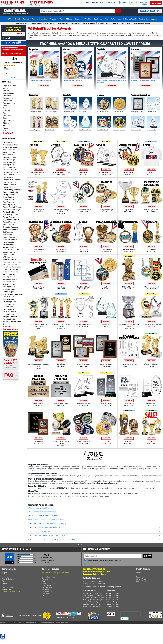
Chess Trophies (8, 175)
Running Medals (9, 287)
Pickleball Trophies (10, 259)
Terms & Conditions (31, 623)
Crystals (26, 19)
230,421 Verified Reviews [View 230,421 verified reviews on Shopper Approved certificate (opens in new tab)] (13, 62)
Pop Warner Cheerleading (12, 267)
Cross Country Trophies (11, 190)
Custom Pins (144, 19)
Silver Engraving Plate (61, 404)
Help (44, 596)
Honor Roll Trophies (10, 240)
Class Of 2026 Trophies (11, 180)
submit (20, 34)
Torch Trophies (8, 309)
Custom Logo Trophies (11, 192)
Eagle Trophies (8, 202)
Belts (5, 126)
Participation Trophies (38, 172)
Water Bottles (61, 287)
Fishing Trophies (9, 217)
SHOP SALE (8, 133)
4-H (4, 324)
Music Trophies (8, 254)
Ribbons (69, 19)
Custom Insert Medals (84, 210)
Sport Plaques (61, 364)
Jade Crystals (106, 325)
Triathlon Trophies (9, 312)
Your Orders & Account (109, 2)
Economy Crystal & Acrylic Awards (61, 211)
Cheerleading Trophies (11, 172)
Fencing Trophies (9, 212)
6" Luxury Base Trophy (151, 364)
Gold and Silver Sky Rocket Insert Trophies (38, 326)
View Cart (156, 3)
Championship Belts (84, 441)
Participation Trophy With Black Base (38, 365)
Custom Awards (131, 19)
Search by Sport (149, 11)
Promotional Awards (10, 272)
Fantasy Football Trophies (12, 207)
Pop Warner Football (10, 269)
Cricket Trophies (9, 187)
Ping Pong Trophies (10, 264)
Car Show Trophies (10, 170)
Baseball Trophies (9, 157)
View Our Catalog (9, 587)
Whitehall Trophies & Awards (12, 54)
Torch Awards (151, 249)
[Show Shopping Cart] (144, 3)
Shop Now (44, 85)
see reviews (47, 564)
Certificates (7, 96)
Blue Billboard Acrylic (84, 287)
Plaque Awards (38, 441)
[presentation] (130, 614)
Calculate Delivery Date (94, 574)
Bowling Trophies (9, 165)
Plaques (35, 19)
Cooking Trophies (9, 182)
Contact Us (46, 594)
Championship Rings (106, 210)
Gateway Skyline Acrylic (106, 172)
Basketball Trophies (10, 160)
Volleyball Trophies (10, 317)
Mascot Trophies (9, 252)
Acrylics (44, 19)
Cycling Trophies (9, 195)
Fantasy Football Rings (11, 210)
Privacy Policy (7, 38)
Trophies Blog (7, 589)
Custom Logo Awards (151, 210)
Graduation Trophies (10, 227)
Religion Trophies (9, 282)
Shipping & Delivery (49, 583)
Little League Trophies (11, 249)
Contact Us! (100, 569)
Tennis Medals (8, 307)
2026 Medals (84, 172)
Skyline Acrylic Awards (84, 404)
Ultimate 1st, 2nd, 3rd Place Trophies (61, 326)
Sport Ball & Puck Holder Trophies (61, 442)
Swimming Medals (10, 302)
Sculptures (7, 116)
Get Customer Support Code (96, 572)
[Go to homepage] (15, 11)
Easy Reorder (47, 587)
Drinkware (98, 19)
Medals (18, 19)
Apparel (154, 19)
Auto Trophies (8, 155)
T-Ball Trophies (8, 304)
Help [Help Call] (132, 2)
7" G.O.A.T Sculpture (129, 287)
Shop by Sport (9, 138)
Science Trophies (9, 292)
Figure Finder (141, 575)
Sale (106, 19)
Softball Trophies (9, 299)
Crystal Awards (8, 121)
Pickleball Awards (106, 249)
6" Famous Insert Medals (151, 287)
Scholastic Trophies (10, 289)
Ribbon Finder (141, 577)
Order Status (47, 585)
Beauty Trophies (9, 162)
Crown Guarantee (48, 577)
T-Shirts (151, 172)
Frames (6, 106)
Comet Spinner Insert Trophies (151, 325)
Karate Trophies (9, 244)
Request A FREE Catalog (11, 592)
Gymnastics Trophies (11, 230)
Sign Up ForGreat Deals (13, 29)
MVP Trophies (8, 257)
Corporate (53, 19)
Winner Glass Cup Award (84, 325)
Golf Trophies (8, 232)
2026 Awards (8, 142)
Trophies (9, 19)
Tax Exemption (47, 589)
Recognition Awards (10, 279)
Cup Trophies (87, 19)
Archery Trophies (9, 152)
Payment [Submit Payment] (124, 2)
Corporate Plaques (106, 364)
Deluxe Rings (106, 441)
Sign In (88, 2)
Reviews (45, 579)
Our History (46, 575)
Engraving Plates (9, 103)
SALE (4, 585)
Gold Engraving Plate (38, 404)
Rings (77, 19)
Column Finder (141, 581)
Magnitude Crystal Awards (61, 172)
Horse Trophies (8, 242)
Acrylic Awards (8, 93)
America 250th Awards (11, 145)
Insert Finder (140, 573)
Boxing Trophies (9, 167)
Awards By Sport (8, 579)
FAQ (43, 581)
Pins (62, 19)
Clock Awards (8, 98)
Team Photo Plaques (84, 364)
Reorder (95, 2)
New (4, 131)
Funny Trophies (8, 225)
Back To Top (81, 545)
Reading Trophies (9, 277)
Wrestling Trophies (10, 319)
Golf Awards (84, 249)
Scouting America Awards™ (13, 294)
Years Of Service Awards (12, 322)
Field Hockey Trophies (11, 215)
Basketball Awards (61, 249)
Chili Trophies (8, 177)
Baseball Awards (38, 249)
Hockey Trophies (9, 237)
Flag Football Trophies (11, 220)
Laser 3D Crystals (106, 404)
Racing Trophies (9, 274)
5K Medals (7, 327)
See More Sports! (10, 329)
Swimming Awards (129, 249)
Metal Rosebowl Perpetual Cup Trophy (129, 326)
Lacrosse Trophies (9, 247)
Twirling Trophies (9, 314)
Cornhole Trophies (9, 185)
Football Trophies (9, 222)
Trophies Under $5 (9, 86)
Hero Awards (7, 235)
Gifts (5, 108)
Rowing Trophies (9, 284)
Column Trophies (38, 210)
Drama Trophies (9, 200)
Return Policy (47, 592)
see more (13, 78)
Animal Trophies (9, 150)
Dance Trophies (8, 197)
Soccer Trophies (9, 297)
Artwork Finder (141, 579)
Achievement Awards (10, 147)
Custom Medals (116, 19)
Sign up (147, 556)
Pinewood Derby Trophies (12, 262)
